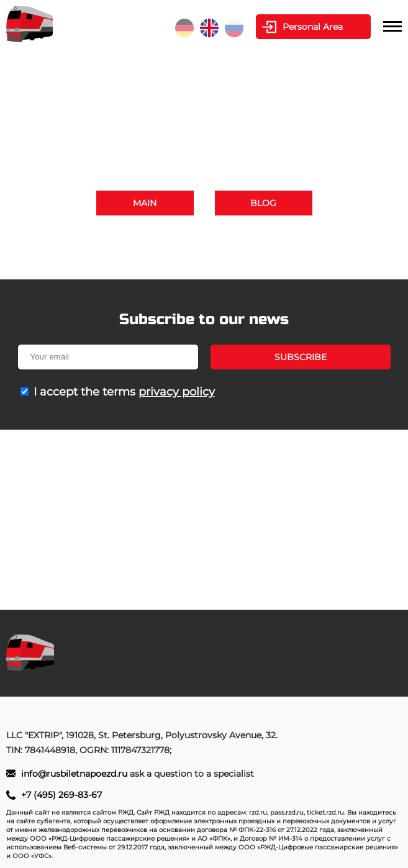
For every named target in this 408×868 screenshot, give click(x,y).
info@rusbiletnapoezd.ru (224, 253)
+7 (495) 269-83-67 (284, 238)
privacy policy (177, 392)
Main (145, 203)
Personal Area (313, 27)
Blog (263, 203)
